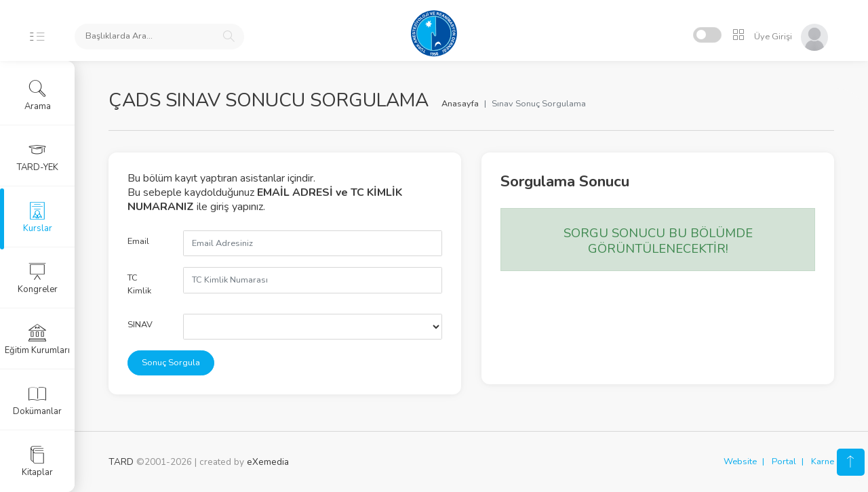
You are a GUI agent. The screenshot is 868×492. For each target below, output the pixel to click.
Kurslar (38, 218)
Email (138, 241)
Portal (784, 462)
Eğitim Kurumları (37, 340)
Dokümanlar (37, 401)
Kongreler (38, 279)
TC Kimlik (139, 284)
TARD (121, 462)
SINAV (140, 325)
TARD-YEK (38, 157)
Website (740, 462)
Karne (823, 462)
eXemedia (268, 462)
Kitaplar (37, 462)
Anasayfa (460, 104)
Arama (38, 96)
